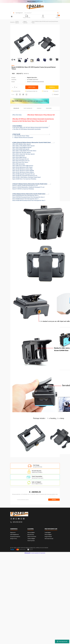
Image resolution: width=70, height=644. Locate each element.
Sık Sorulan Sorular (49, 539)
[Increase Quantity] (17, 87)
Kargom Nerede (27, 18)
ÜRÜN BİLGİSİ (16, 108)
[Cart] (58, 17)
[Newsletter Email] (29, 500)
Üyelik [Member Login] (43, 18)
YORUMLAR (39, 108)
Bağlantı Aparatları (32, 78)
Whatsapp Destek (62, 641)
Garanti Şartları (31, 541)
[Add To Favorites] (16, 91)
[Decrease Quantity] (13, 87)
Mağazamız (13, 533)
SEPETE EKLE (32, 87)
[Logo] (35, 7)
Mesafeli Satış (31, 535)
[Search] (42, 13)
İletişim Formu (14, 539)
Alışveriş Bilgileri (31, 533)
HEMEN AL (52, 87)
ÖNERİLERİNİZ (49, 108)
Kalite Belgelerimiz (15, 535)
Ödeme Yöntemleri (32, 537)
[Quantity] (15, 87)
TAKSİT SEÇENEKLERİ (28, 108)
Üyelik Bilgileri (48, 533)
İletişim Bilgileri (48, 535)
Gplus (13, 66)
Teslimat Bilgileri (31, 539)
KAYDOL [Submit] (54, 500)
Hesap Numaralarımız (15, 537)
